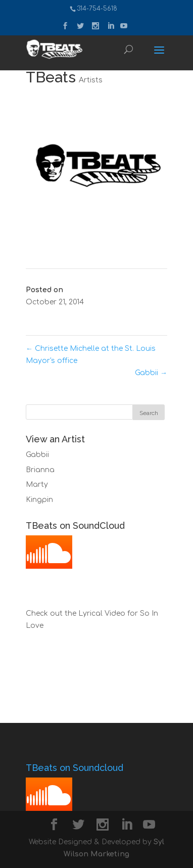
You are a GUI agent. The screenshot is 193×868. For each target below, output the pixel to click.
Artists (91, 80)
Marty (37, 485)
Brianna (40, 470)
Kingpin (39, 500)
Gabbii (151, 373)
